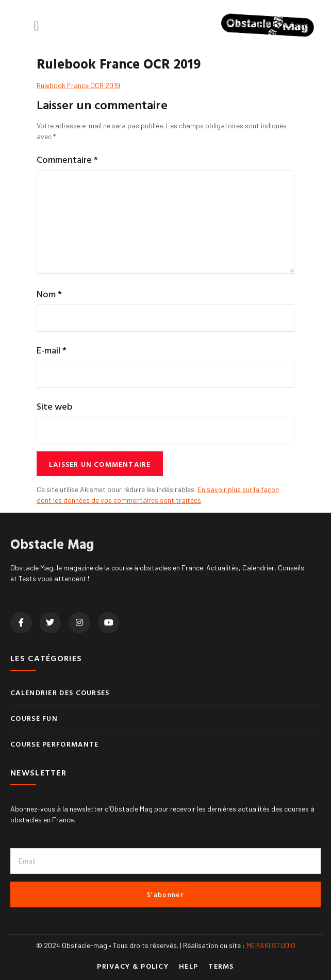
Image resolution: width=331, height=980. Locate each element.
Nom (49, 294)
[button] (37, 26)
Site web (55, 406)
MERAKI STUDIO (271, 945)
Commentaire (67, 159)
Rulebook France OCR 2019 (78, 85)
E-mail (52, 350)
